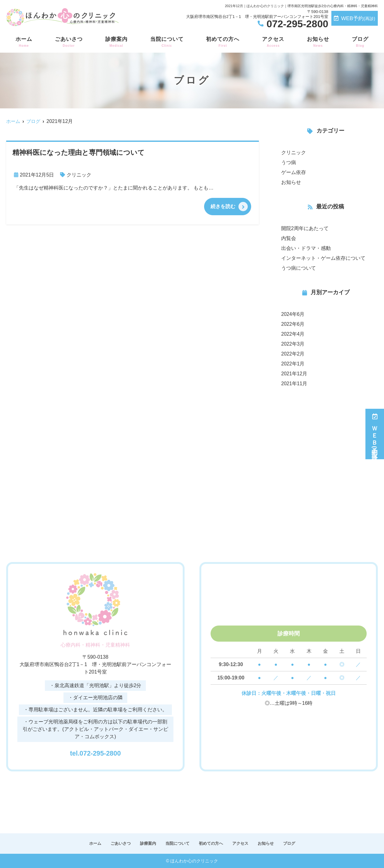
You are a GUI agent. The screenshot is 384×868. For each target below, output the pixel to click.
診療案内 (116, 42)
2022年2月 (293, 354)
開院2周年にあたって (305, 228)
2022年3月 (293, 344)
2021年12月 (294, 374)
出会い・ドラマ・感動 (306, 248)
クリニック (79, 175)
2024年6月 (293, 314)
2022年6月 (293, 324)
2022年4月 (293, 334)
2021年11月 (294, 384)
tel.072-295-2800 (96, 752)
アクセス (273, 42)
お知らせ (318, 42)
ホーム (24, 42)
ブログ (360, 42)
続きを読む (223, 206)
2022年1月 (293, 364)
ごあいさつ (69, 42)
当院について (167, 42)
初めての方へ (223, 42)
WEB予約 (354, 18)
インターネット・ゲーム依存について (323, 258)
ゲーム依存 (294, 172)
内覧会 (289, 238)
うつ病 (289, 162)
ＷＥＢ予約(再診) (375, 434)
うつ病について (299, 268)
